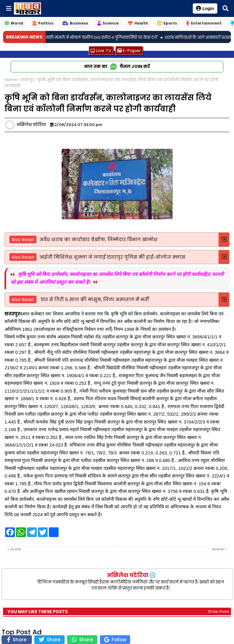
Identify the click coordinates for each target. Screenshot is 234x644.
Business (75, 23)
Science (108, 23)
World (14, 23)
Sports (167, 23)
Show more (218, 611)
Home (11, 80)
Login (205, 8)
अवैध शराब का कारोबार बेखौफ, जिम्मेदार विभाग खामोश (98, 239)
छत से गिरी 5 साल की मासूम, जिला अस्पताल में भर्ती (94, 299)
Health (138, 23)
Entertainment (204, 23)
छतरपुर (27, 80)
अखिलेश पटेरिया (127, 575)
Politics (43, 23)
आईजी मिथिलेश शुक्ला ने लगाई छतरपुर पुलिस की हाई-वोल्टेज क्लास (112, 257)
